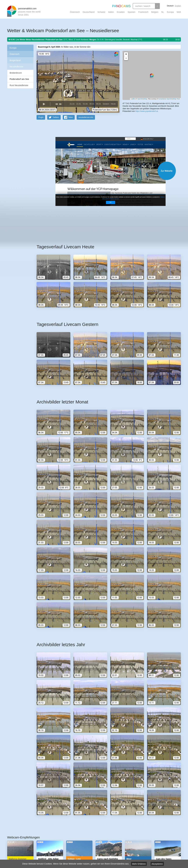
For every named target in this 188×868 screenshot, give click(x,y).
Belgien (155, 12)
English (178, 6)
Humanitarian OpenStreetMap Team (169, 99)
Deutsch (170, 6)
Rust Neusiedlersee (19, 85)
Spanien (132, 12)
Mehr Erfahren (139, 864)
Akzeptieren (157, 864)
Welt (179, 12)
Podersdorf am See (19, 79)
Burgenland (15, 60)
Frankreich (143, 12)
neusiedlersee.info (86, 117)
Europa (170, 12)
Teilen (70, 117)
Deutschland (89, 12)
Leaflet (133, 99)
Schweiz (101, 12)
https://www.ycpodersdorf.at (146, 111)
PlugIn (41, 117)
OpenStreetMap (142, 99)
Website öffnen (105, 171)
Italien (111, 12)
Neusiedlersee (16, 67)
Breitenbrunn (16, 73)
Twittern (56, 117)
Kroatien (121, 12)
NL (163, 12)
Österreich (75, 12)
